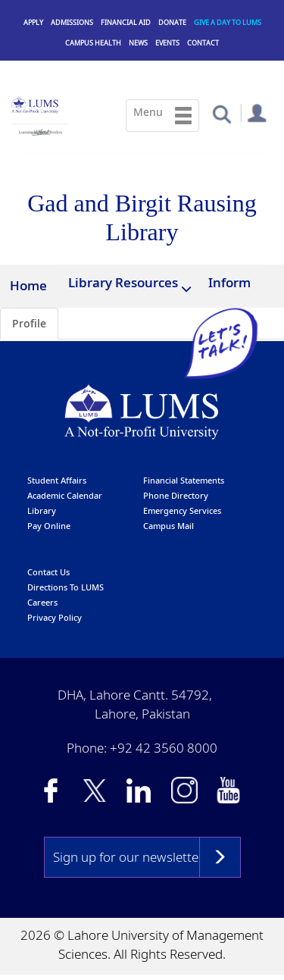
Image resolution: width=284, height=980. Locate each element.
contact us (48, 573)
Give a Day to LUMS (228, 22)
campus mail (169, 526)
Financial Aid (126, 22)
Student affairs (57, 481)
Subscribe (220, 858)
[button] (222, 113)
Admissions (72, 22)
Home (28, 285)
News (138, 43)
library (42, 511)
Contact (203, 43)
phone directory (176, 496)
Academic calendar (65, 496)
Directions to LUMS (66, 588)
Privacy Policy (55, 618)
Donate (172, 22)
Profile (29, 324)
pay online (49, 526)
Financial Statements (184, 481)
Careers (42, 603)
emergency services (182, 511)
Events (167, 43)
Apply (33, 22)
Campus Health (93, 43)
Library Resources (123, 282)
